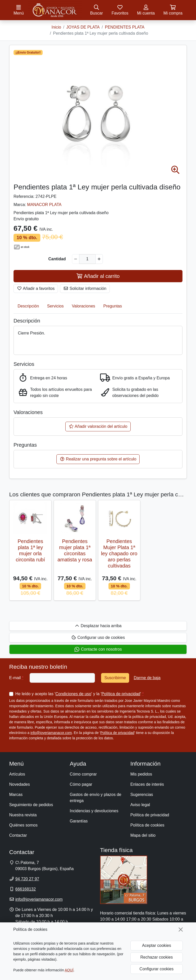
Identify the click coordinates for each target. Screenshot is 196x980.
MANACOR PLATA (44, 205)
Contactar (18, 835)
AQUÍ (69, 970)
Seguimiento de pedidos (31, 805)
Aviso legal (140, 805)
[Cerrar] (181, 930)
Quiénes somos (23, 825)
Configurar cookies (157, 969)
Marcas (16, 795)
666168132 (26, 889)
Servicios (56, 306)
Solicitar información (85, 288)
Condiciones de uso (73, 694)
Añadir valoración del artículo (98, 426)
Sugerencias (142, 795)
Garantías (79, 821)
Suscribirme (115, 678)
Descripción (28, 306)
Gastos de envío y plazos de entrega (95, 798)
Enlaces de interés (147, 784)
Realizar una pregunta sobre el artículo (98, 459)
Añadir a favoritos (36, 288)
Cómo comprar (83, 774)
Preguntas (113, 306)
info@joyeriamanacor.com (51, 733)
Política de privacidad (121, 694)
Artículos (17, 774)
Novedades (20, 784)
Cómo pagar (81, 784)
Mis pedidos (141, 774)
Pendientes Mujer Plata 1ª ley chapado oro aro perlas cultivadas (119, 553)
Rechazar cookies (157, 957)
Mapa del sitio (143, 835)
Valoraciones (84, 306)
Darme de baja (147, 678)
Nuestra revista (23, 815)
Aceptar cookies (156, 945)
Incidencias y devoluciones (94, 811)
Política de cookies (147, 825)
